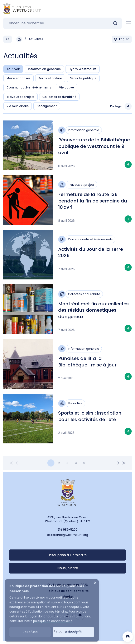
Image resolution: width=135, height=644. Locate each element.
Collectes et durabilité (59, 97)
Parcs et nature (50, 78)
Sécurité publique (83, 78)
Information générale (44, 69)
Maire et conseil (18, 78)
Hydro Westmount (83, 69)
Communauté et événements (29, 87)
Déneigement (47, 106)
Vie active (66, 87)
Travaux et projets (20, 97)
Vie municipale (18, 106)
